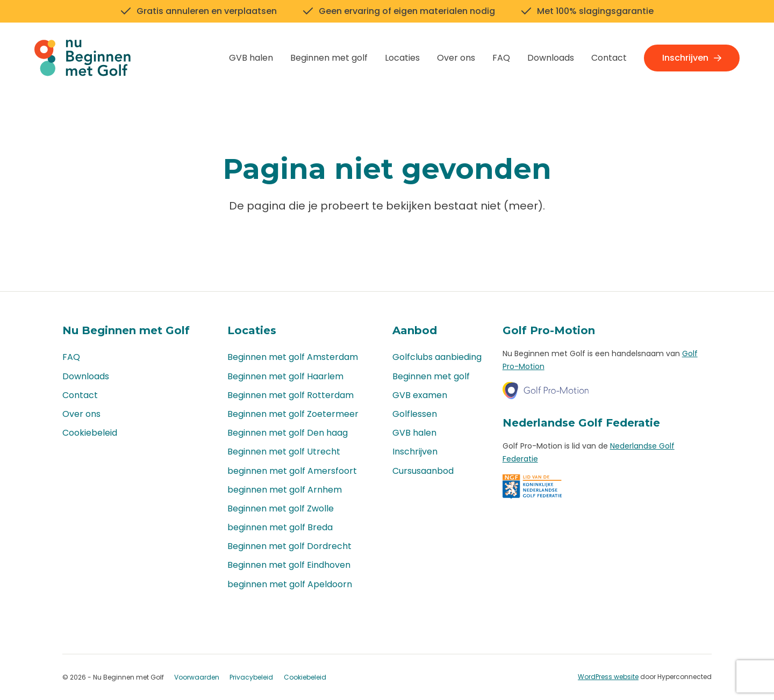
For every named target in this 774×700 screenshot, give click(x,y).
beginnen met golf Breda (280, 527)
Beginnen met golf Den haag (288, 433)
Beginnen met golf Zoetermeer (293, 414)
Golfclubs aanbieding (437, 357)
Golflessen (415, 414)
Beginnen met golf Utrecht (284, 452)
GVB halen (251, 58)
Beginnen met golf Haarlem (285, 376)
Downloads (551, 58)
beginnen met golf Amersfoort (292, 471)
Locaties (402, 58)
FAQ (501, 58)
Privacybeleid (251, 677)
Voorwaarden (197, 677)
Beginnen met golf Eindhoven (289, 565)
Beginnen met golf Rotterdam (291, 395)
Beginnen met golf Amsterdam (293, 357)
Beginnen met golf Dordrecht (289, 546)
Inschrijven (692, 58)
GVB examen (420, 395)
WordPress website (608, 677)
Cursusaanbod (423, 471)
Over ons (456, 58)
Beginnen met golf (329, 58)
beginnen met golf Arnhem (285, 490)
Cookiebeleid (90, 433)
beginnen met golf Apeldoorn (290, 584)
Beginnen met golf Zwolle (281, 508)
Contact (609, 58)
